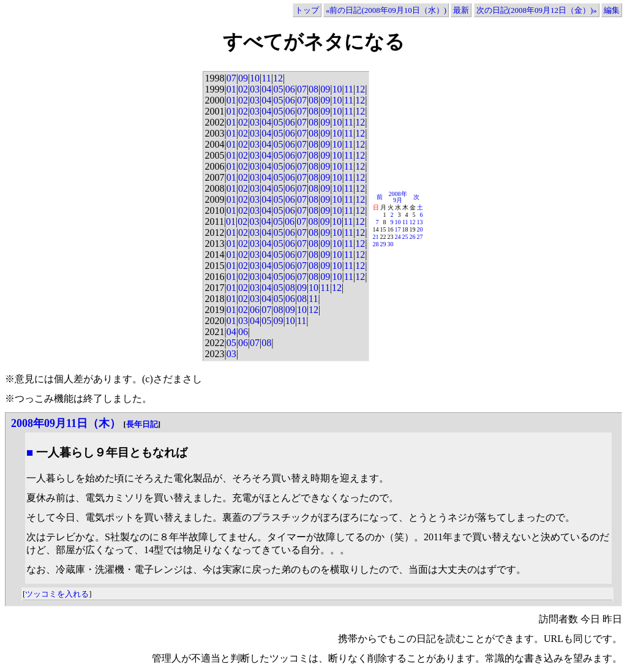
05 (278, 89)
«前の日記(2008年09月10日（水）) (386, 10)
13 (420, 222)
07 (231, 78)
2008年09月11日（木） (66, 423)
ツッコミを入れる (57, 594)
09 (243, 78)
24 (398, 237)
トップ (307, 10)
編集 (612, 10)
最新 (461, 10)
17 (398, 229)
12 (278, 78)
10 (255, 78)
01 (231, 89)
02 (243, 89)
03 (255, 89)
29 (383, 244)
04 (266, 89)
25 (405, 237)
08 (313, 89)
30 (391, 244)
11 (266, 78)
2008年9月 (398, 197)
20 (420, 229)
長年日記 (142, 424)
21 (376, 237)
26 (413, 237)
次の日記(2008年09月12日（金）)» (537, 10)
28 (376, 244)
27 (420, 237)
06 (290, 89)
